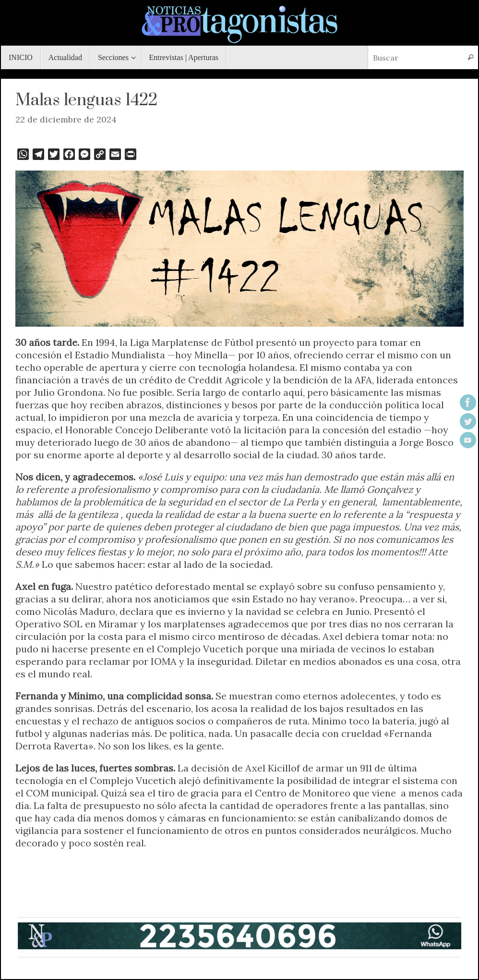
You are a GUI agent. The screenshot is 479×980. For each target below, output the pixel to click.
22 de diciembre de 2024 (66, 119)
